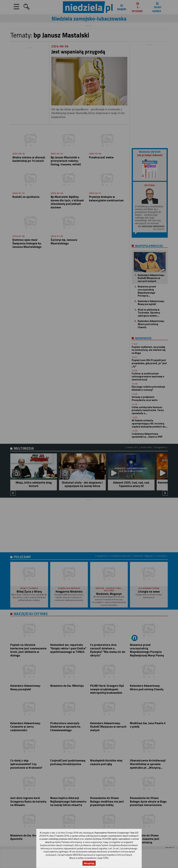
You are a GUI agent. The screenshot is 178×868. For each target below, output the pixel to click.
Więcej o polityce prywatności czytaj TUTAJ (89, 858)
